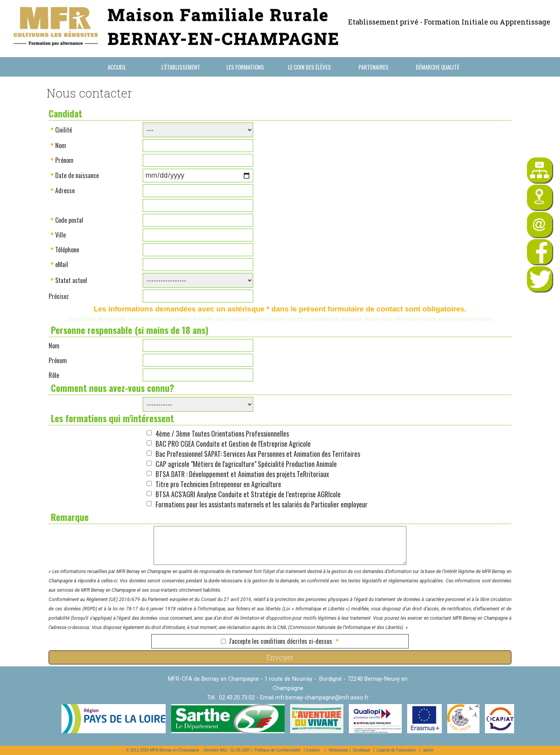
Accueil (117, 67)
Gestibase (361, 750)
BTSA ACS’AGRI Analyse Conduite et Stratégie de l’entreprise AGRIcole (248, 494)
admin (428, 750)
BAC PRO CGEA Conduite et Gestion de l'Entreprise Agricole (233, 444)
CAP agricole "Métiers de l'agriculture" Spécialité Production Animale (246, 464)
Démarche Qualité (437, 67)
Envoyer (280, 657)
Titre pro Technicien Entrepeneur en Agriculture (218, 484)
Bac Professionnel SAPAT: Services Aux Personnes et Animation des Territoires (258, 454)
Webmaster (339, 750)
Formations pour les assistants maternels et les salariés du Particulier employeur (262, 504)
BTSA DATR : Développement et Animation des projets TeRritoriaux (242, 474)
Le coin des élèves (309, 67)
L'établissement (181, 67)
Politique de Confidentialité (278, 750)
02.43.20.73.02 (237, 697)
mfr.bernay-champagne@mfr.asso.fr (322, 697)
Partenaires (374, 67)
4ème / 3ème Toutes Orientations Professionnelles (222, 433)
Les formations (245, 67)
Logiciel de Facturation (396, 750)
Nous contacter (117, 86)
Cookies (313, 750)
